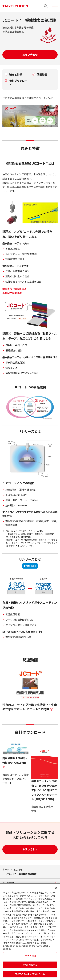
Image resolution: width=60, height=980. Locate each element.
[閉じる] (56, 889)
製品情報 (18, 869)
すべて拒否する (30, 966)
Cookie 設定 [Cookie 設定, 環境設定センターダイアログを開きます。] (30, 956)
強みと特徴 (16, 74)
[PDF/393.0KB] (16, 755)
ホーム (6, 869)
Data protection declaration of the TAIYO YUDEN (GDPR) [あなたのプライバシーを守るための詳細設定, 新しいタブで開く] (27, 947)
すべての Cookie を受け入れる (30, 975)
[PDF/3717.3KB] (45, 771)
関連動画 (42, 74)
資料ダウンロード (18, 83)
